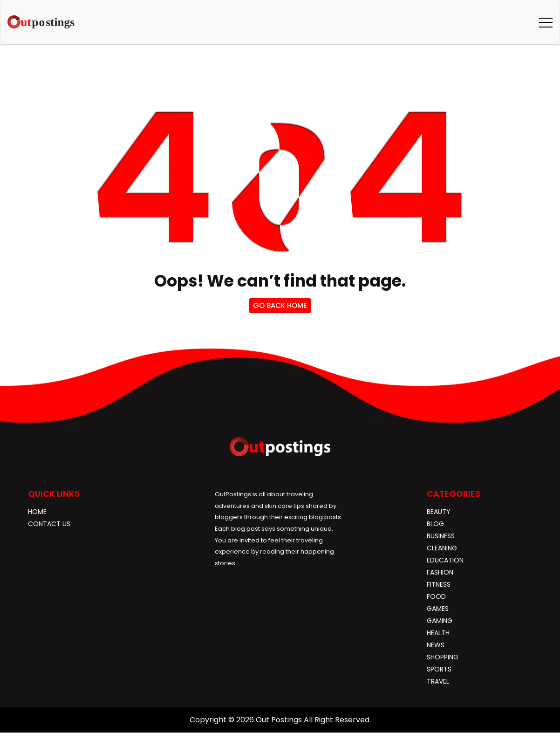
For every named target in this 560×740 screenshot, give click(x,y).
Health (438, 633)
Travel (438, 681)
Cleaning (442, 548)
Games (438, 609)
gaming (440, 621)
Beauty (439, 512)
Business (441, 536)
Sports (439, 669)
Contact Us (49, 524)
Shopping (443, 657)
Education (445, 560)
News (436, 645)
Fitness (439, 584)
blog (435, 524)
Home (37, 512)
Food (436, 596)
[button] (546, 22)
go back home (280, 305)
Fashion (440, 572)
